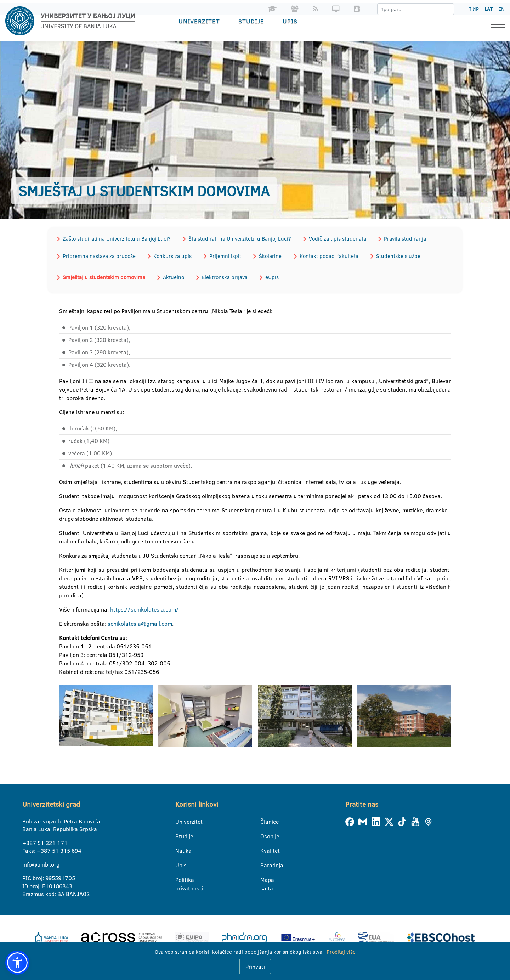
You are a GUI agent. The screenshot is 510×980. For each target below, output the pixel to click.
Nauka (180, 850)
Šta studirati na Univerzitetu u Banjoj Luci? (239, 238)
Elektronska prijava (224, 277)
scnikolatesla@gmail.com (140, 623)
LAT (489, 9)
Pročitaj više (341, 952)
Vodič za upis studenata (336, 238)
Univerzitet (199, 21)
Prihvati (255, 967)
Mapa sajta (265, 879)
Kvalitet (265, 850)
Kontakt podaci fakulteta (327, 256)
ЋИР (474, 9)
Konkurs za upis (172, 256)
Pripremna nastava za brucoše (99, 256)
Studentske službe (396, 256)
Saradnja (265, 864)
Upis (290, 21)
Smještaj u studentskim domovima (104, 277)
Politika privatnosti (180, 879)
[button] (17, 963)
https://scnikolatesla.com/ (144, 609)
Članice (265, 821)
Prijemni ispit (224, 256)
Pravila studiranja (404, 238)
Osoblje (265, 835)
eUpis (271, 277)
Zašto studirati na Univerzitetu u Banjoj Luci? (116, 238)
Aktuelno (173, 277)
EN (501, 9)
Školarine (269, 256)
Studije (251, 21)
